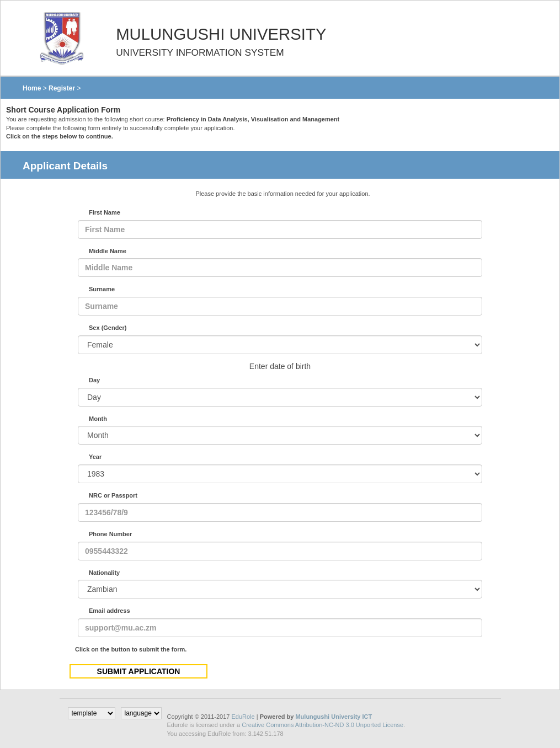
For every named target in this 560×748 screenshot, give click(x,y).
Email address (110, 611)
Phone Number (110, 534)
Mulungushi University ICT (334, 717)
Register (62, 88)
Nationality (104, 573)
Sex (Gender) (108, 328)
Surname (102, 289)
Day (94, 380)
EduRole (244, 717)
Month (98, 419)
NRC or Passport (113, 495)
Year (95, 457)
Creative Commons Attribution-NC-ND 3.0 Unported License (322, 725)
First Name (105, 212)
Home (32, 88)
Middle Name (108, 251)
